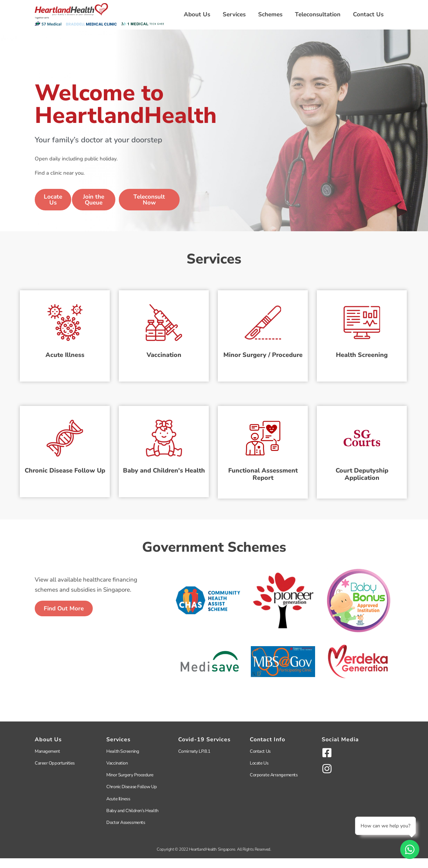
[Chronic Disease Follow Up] (65, 441)
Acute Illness (65, 360)
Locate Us (259, 773)
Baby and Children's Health (164, 481)
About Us (197, 14)
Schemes (270, 14)
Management (47, 761)
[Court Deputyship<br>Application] (362, 441)
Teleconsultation (318, 14)
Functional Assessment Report (263, 484)
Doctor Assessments (126, 832)
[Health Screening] (362, 321)
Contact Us (368, 14)
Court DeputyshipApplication (362, 484)
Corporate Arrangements (274, 785)
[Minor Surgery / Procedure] (263, 321)
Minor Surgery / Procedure (263, 360)
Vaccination (164, 360)
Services (234, 14)
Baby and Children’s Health (132, 820)
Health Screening (362, 360)
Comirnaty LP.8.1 (194, 761)
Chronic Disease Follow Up (65, 481)
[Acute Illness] (65, 321)
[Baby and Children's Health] (164, 441)
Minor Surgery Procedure (130, 785)
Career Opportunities (55, 773)
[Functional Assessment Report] (263, 441)
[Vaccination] (164, 321)
